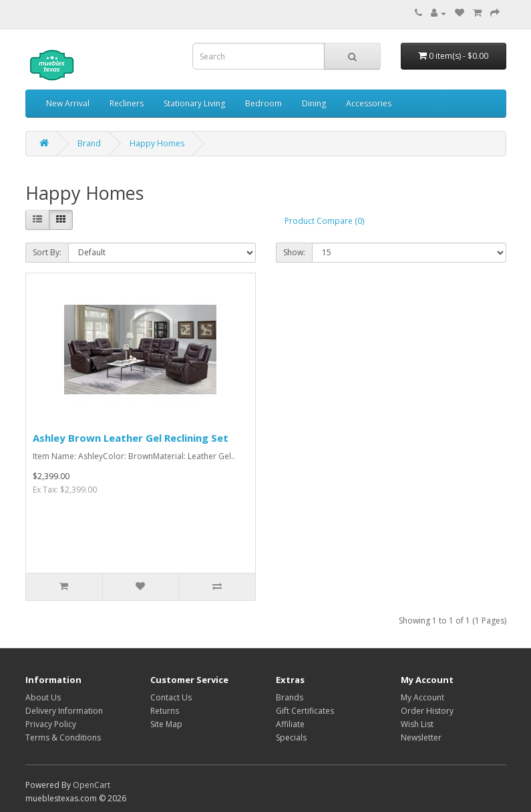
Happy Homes (157, 143)
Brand (89, 143)
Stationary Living (194, 103)
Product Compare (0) (324, 221)
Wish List (417, 724)
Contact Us (171, 697)
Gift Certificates (305, 711)
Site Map (166, 724)
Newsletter (421, 737)
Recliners (127, 103)
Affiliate (290, 724)
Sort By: (47, 252)
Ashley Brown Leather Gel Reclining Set (131, 438)
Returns (165, 711)
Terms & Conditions (63, 737)
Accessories (369, 103)
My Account (422, 697)
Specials (291, 737)
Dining (314, 103)
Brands (290, 697)
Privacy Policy (51, 724)
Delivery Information (64, 711)
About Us (43, 697)
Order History (427, 711)
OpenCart (92, 785)
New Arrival (68, 103)
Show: (294, 252)
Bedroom (263, 103)
